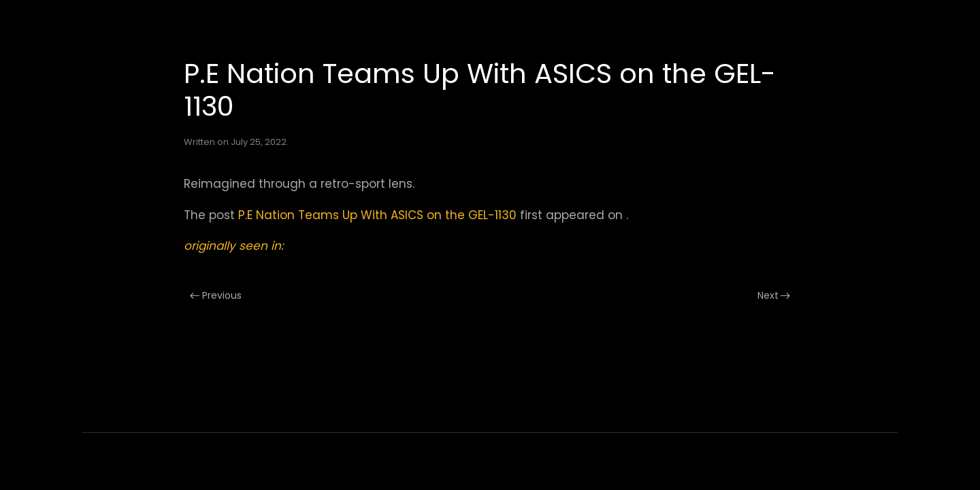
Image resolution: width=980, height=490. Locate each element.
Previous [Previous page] (216, 295)
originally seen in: (234, 246)
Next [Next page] (774, 295)
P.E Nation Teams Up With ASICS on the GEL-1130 (377, 215)
